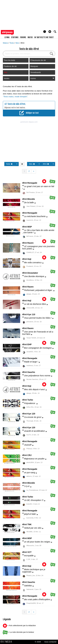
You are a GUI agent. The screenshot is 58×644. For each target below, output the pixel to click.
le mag (7, 37)
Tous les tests (9, 60)
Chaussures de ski (38, 60)
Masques (34, 66)
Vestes (7, 78)
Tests (12, 43)
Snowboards (36, 72)
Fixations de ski (10, 66)
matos (30, 37)
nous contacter (50, 642)
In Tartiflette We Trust (44, 37)
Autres (42, 78)
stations (15, 37)
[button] (50, 32)
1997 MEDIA (7, 642)
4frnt (22, 43)
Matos (6, 43)
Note (9, 164)
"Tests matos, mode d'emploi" (15, 97)
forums (23, 37)
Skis (17, 43)
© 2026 (38, 642)
